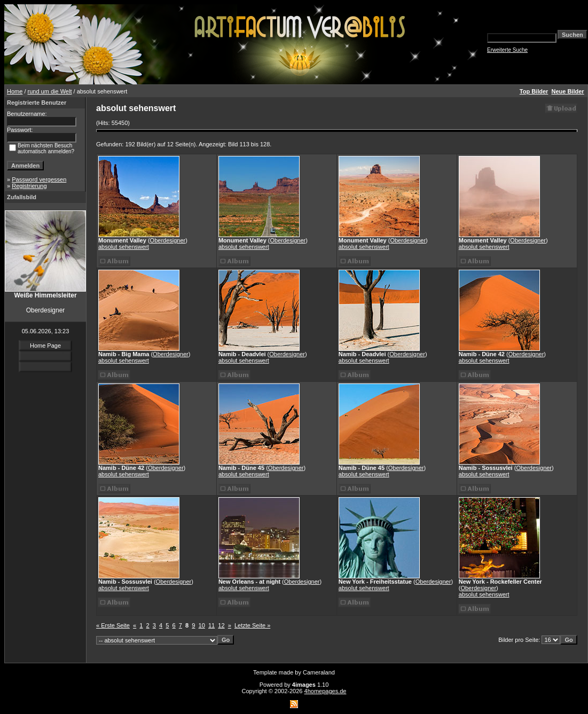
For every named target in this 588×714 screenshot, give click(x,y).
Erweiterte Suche (507, 50)
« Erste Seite (113, 625)
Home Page (45, 346)
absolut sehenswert (124, 247)
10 (202, 625)
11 (211, 625)
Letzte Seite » (252, 625)
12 (221, 625)
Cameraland (319, 672)
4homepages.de (326, 691)
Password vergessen (39, 179)
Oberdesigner (168, 240)
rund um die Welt (50, 91)
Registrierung (29, 186)
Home (15, 91)
